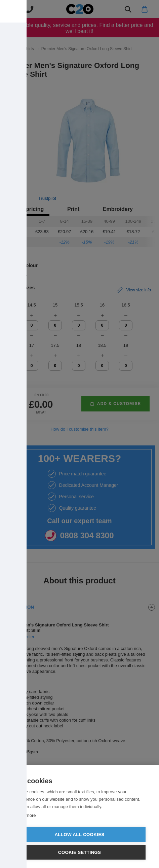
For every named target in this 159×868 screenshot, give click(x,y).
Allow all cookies (79, 835)
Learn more (25, 815)
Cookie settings (80, 852)
